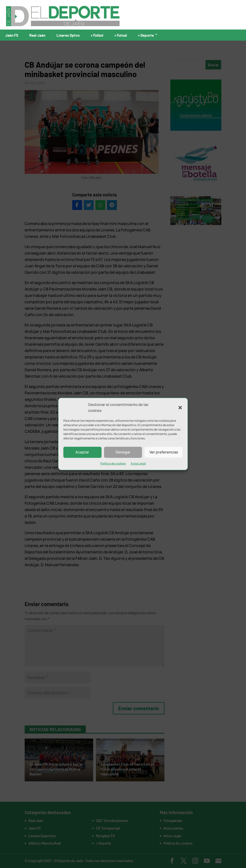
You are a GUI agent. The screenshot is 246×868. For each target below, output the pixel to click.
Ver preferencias (164, 452)
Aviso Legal (138, 463)
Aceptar (82, 452)
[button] (180, 408)
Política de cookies (113, 463)
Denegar (123, 452)
